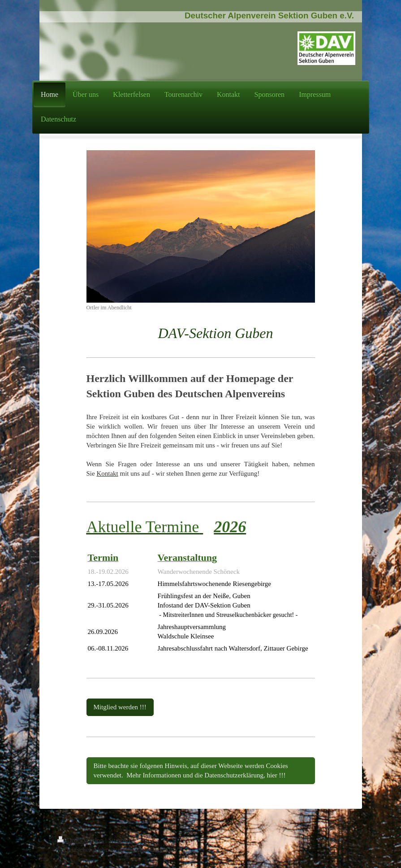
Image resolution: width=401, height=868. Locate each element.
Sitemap (119, 840)
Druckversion (81, 840)
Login (336, 840)
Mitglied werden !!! (120, 707)
